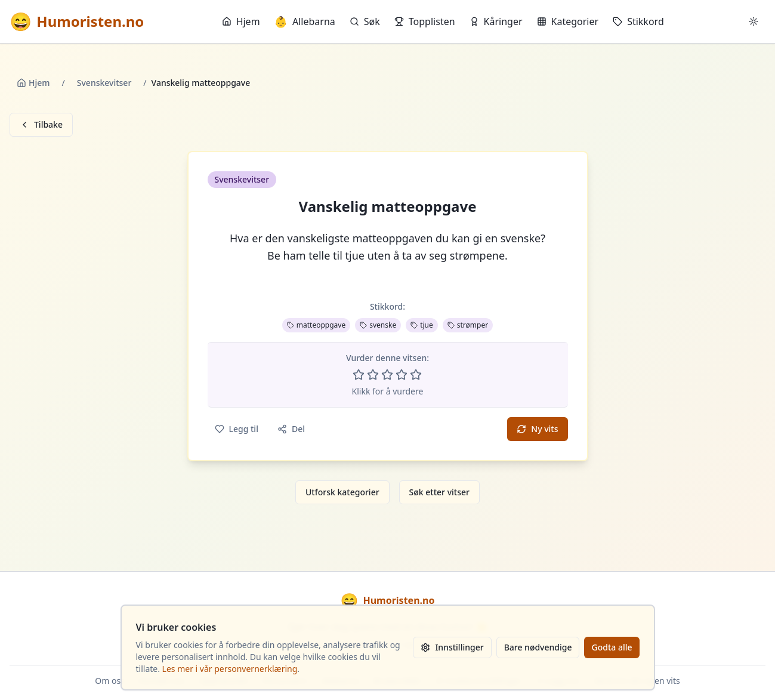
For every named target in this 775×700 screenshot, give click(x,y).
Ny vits (537, 429)
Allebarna (305, 21)
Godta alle (612, 647)
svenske (378, 325)
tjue (422, 325)
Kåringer (496, 21)
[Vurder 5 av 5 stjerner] (416, 375)
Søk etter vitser (439, 492)
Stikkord (638, 21)
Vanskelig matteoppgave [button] (388, 206)
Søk (365, 21)
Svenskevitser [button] (242, 179)
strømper (468, 325)
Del (291, 429)
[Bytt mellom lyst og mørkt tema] (754, 21)
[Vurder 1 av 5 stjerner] (359, 375)
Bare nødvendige (538, 647)
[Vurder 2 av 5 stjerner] (373, 375)
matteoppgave (316, 325)
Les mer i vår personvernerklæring (230, 669)
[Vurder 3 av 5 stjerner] (387, 375)
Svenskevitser (104, 83)
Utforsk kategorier (342, 492)
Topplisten (425, 21)
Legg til (237, 429)
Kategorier (568, 21)
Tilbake (41, 124)
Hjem (241, 21)
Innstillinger (452, 647)
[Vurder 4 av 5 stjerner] (402, 375)
